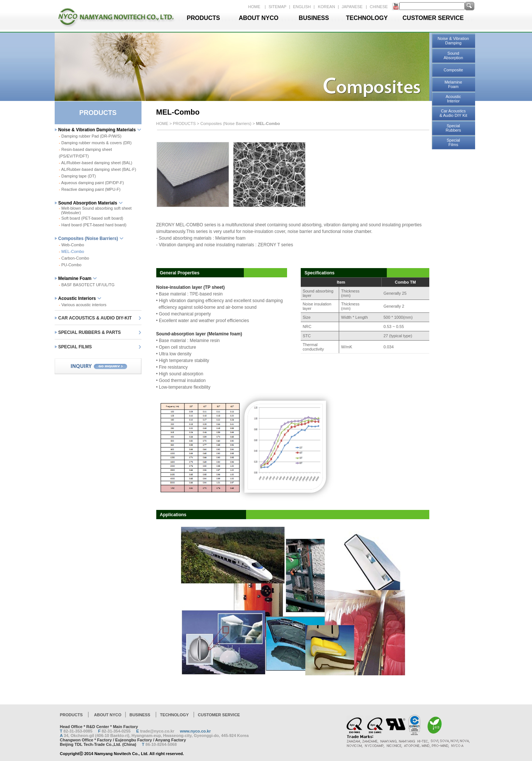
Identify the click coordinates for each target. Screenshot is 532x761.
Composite (453, 70)
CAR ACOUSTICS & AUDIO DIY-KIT (95, 318)
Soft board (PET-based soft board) (91, 218)
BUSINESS (314, 18)
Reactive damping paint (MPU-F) (90, 189)
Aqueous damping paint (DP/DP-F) (91, 183)
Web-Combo (71, 245)
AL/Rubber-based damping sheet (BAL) (96, 163)
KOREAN (327, 7)
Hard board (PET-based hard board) (93, 225)
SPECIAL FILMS (75, 347)
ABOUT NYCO (259, 18)
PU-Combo (70, 265)
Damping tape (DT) (77, 176)
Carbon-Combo (74, 258)
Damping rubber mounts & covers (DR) (95, 143)
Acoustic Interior (453, 99)
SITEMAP (278, 7)
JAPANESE (352, 7)
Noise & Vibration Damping (453, 41)
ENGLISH (302, 7)
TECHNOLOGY (367, 18)
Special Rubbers (453, 128)
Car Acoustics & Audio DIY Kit (453, 113)
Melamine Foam (453, 84)
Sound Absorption (453, 55)
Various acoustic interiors (83, 305)
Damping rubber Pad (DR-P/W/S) (91, 136)
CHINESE (379, 7)
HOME (254, 7)
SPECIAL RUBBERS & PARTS (90, 332)
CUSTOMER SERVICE (433, 18)
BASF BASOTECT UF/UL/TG (87, 285)
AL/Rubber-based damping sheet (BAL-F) (97, 169)
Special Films (453, 142)
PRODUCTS (204, 18)
